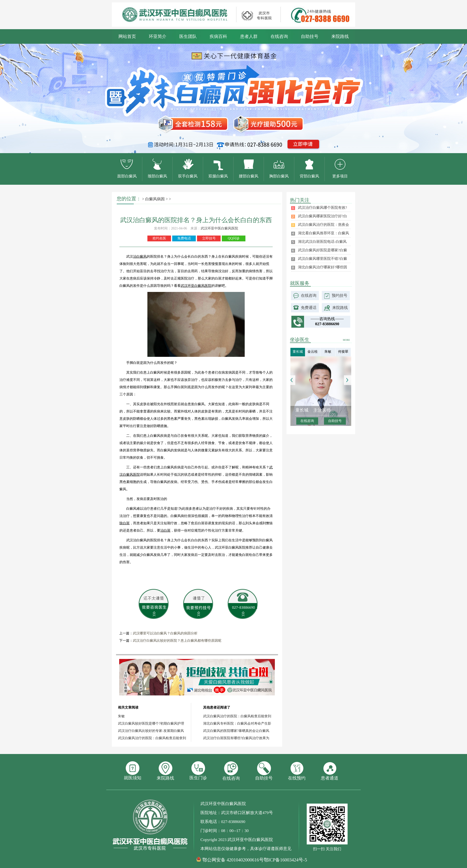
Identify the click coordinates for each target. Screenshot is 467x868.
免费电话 (184, 238)
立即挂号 (209, 238)
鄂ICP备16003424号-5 (285, 860)
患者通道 (330, 771)
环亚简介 (158, 36)
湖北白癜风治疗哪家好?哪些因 (323, 267)
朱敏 (121, 716)
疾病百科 (218, 36)
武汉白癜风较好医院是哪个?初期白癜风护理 (151, 723)
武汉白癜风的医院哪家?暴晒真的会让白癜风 (236, 731)
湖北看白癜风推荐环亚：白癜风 (323, 233)
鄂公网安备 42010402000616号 (233, 860)
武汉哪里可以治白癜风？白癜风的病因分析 (165, 633)
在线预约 (297, 771)
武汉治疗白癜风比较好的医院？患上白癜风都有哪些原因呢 (177, 641)
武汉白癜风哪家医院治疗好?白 (323, 216)
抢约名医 (159, 238)
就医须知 (133, 771)
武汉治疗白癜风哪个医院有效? (323, 208)
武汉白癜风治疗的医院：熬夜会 (323, 225)
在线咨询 (279, 36)
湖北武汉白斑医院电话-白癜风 (322, 242)
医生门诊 (198, 771)
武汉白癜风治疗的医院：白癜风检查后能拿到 (152, 738)
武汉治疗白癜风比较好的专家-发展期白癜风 (151, 731)
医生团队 (188, 36)
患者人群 (249, 36)
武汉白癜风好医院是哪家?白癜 (323, 250)
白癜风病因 (155, 199)
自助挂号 (310, 36)
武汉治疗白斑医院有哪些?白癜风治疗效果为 (236, 738)
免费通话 (309, 308)
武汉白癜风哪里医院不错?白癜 (323, 259)
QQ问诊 (233, 238)
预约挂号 (340, 295)
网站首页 (127, 36)
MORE (346, 340)
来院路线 (340, 36)
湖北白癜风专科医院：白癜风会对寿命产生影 (237, 723)
